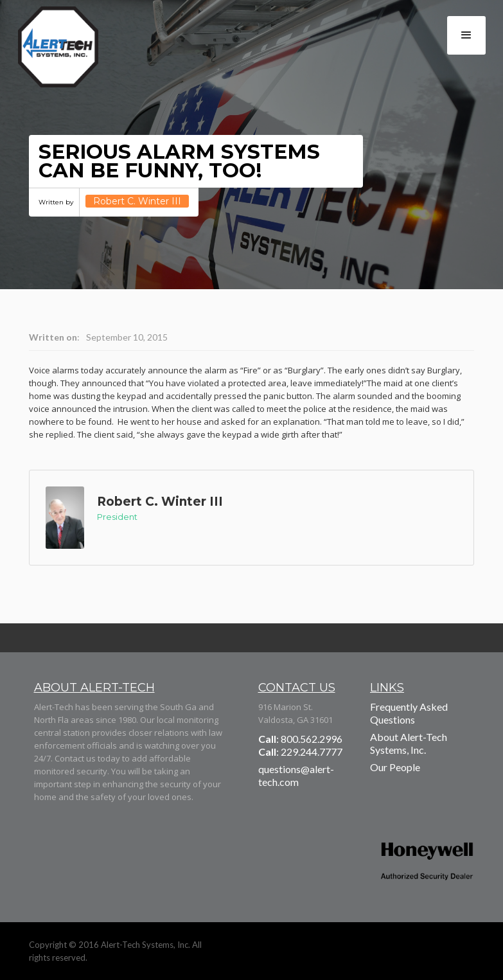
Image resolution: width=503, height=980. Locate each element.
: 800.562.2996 (300, 739)
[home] (68, 52)
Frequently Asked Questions (409, 713)
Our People (395, 767)
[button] (466, 35)
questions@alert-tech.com (296, 775)
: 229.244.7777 (300, 752)
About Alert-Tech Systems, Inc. (409, 743)
